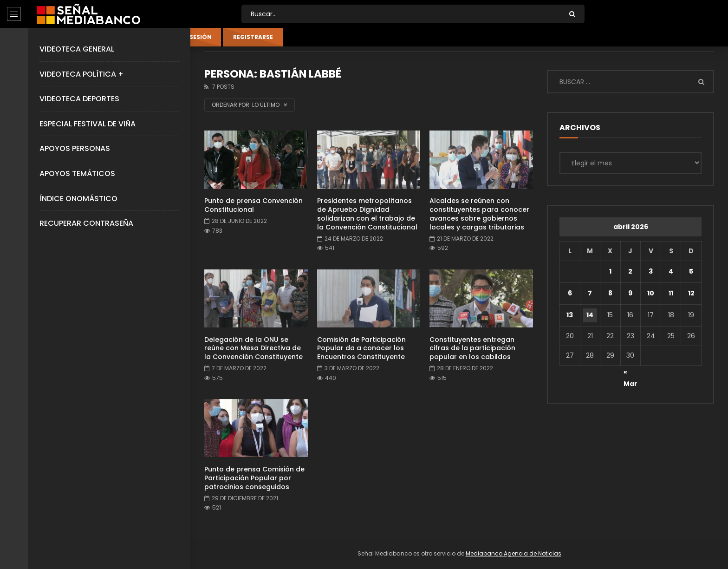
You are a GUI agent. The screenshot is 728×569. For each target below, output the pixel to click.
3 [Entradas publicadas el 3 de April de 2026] (651, 271)
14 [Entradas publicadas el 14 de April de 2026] (590, 315)
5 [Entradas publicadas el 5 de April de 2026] (691, 271)
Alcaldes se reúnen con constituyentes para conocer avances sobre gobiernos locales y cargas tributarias (479, 214)
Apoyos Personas (75, 148)
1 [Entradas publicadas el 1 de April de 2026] (610, 271)
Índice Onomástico (78, 199)
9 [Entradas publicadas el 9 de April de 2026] (630, 293)
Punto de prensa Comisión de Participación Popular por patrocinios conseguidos (254, 478)
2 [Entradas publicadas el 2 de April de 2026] (630, 271)
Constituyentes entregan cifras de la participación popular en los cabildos (472, 348)
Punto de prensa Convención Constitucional (253, 205)
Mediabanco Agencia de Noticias (513, 553)
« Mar (630, 373)
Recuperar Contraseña (86, 223)
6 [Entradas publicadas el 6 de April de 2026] (570, 293)
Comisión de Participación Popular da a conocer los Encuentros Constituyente (361, 348)
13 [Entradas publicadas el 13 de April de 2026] (570, 315)
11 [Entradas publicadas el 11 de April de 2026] (671, 293)
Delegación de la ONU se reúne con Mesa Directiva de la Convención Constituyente (253, 348)
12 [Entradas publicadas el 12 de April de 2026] (691, 293)
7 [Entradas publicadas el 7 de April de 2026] (590, 293)
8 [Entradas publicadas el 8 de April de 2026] (610, 293)
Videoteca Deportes (79, 99)
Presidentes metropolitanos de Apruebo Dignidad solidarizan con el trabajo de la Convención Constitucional (367, 214)
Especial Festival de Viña (88, 124)
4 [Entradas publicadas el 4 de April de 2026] (671, 271)
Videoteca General (77, 49)
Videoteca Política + (81, 74)
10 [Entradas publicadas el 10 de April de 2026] (651, 293)
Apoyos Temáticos (77, 173)
